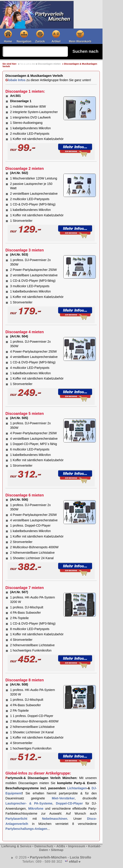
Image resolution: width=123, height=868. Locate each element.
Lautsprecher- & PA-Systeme (29, 803)
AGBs (61, 846)
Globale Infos (15, 80)
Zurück (40, 41)
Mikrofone (36, 809)
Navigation (24, 41)
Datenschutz (44, 846)
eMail (73, 862)
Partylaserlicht (16, 819)
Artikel (56, 41)
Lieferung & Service (16, 846)
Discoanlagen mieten (49, 64)
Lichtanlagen (77, 788)
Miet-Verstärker (63, 798)
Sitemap (57, 850)
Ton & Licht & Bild (28, 64)
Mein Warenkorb (80, 41)
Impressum (77, 846)
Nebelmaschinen (55, 819)
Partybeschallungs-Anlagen (26, 829)
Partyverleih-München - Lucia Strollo (60, 857)
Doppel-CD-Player (69, 803)
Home (8, 41)
